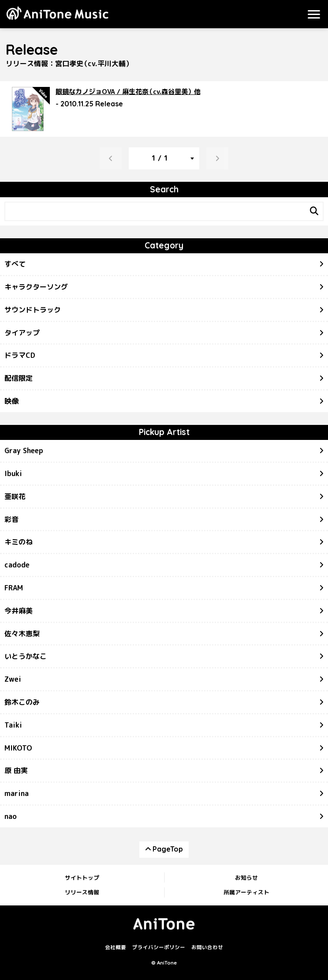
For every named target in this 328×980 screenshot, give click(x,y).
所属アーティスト (246, 892)
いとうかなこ (26, 656)
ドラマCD (20, 355)
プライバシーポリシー (159, 947)
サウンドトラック (33, 310)
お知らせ (246, 878)
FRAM (14, 588)
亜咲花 (15, 496)
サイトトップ (82, 878)
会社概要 (116, 947)
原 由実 (16, 770)
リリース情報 (82, 892)
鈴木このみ (22, 702)
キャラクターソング (36, 287)
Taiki (13, 725)
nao (11, 816)
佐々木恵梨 (22, 634)
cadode (17, 565)
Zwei (13, 679)
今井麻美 (19, 611)
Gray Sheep (24, 451)
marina (17, 793)
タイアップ (22, 333)
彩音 (11, 519)
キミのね (19, 542)
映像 (11, 401)
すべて (15, 264)
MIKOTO (18, 748)
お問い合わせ (207, 947)
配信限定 (19, 378)
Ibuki (13, 473)
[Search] (314, 211)
